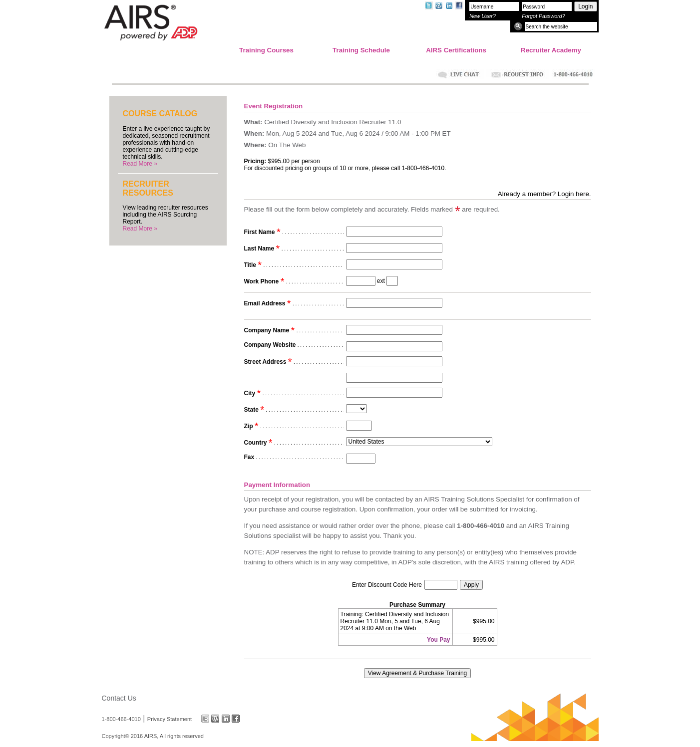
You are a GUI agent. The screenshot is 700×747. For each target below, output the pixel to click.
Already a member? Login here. (544, 194)
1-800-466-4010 (121, 719)
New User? (483, 16)
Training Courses (266, 50)
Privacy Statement (170, 719)
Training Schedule (361, 50)
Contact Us (119, 698)
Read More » (140, 164)
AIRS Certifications (456, 50)
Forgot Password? (543, 16)
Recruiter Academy (551, 50)
